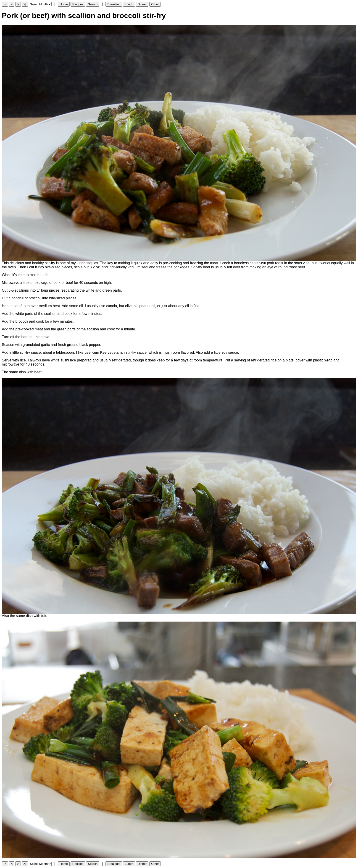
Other (155, 4)
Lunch (129, 4)
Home (64, 4)
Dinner (142, 4)
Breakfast (114, 4)
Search (93, 4)
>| (25, 4)
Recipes (78, 4)
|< (5, 4)
